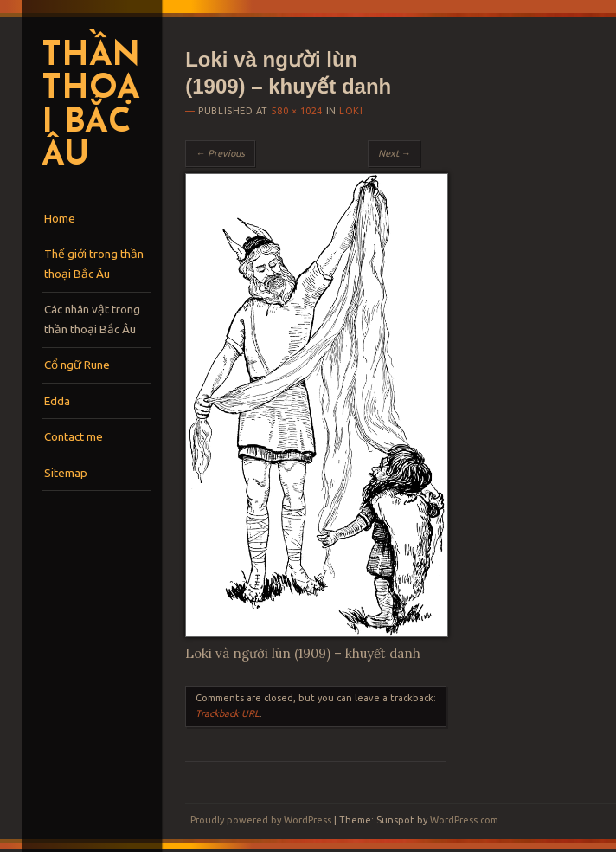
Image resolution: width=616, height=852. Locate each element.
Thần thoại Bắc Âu (90, 107)
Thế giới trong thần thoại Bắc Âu (94, 264)
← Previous (220, 153)
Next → (395, 153)
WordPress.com (464, 820)
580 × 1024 (297, 111)
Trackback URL (228, 713)
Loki (351, 111)
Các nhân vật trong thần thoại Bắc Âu (92, 319)
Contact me (74, 436)
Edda (57, 401)
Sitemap (66, 473)
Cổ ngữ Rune (77, 365)
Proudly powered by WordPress (261, 820)
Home (60, 218)
